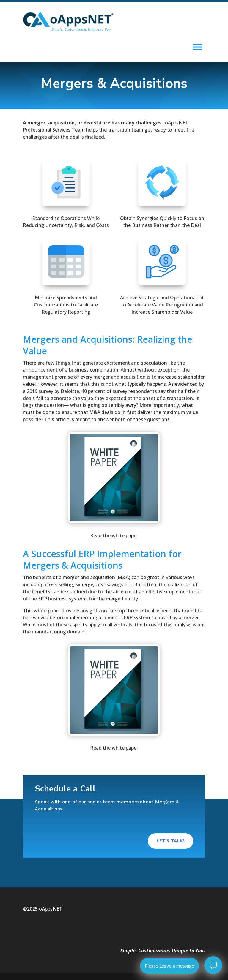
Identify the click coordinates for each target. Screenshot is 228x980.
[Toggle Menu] (197, 47)
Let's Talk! (170, 841)
